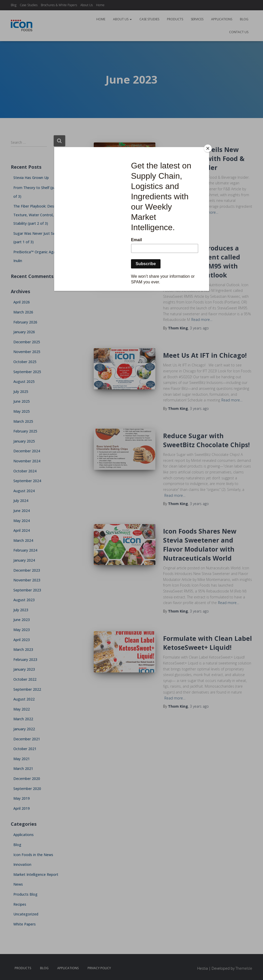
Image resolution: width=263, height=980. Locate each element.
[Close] (208, 148)
